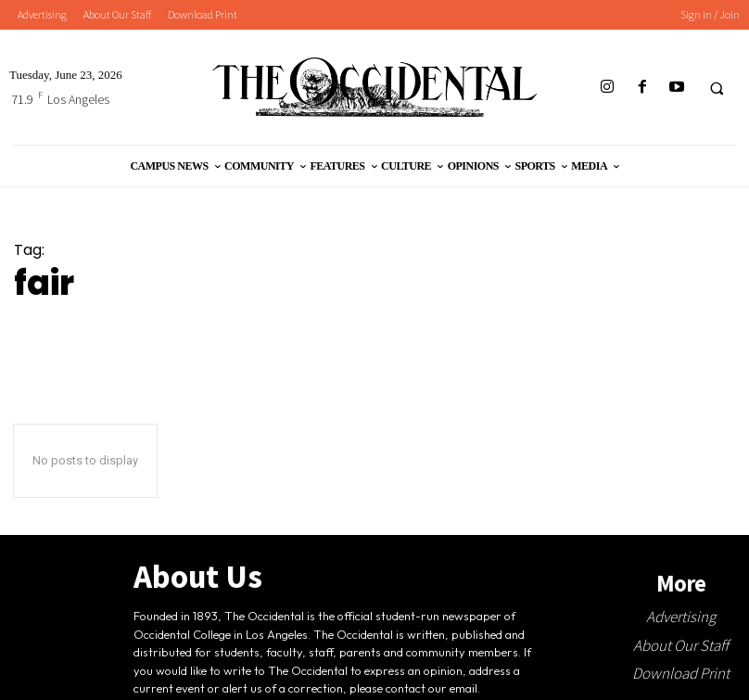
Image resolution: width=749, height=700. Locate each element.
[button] (717, 88)
